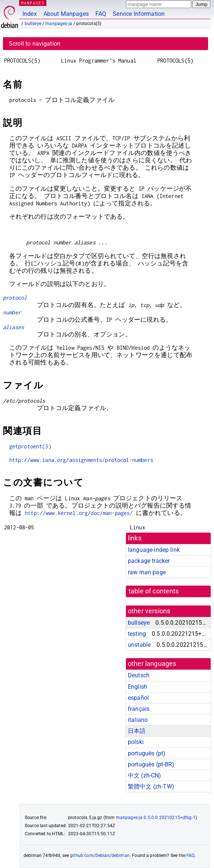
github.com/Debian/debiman (100, 855)
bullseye (33, 24)
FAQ (101, 14)
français (139, 709)
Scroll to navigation (35, 44)
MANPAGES (33, 3)
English (138, 687)
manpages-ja (59, 24)
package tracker (149, 561)
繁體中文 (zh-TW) (151, 786)
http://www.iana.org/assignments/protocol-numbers (81, 460)
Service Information (139, 14)
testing (137, 634)
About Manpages (66, 14)
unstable (139, 645)
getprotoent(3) (30, 446)
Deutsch (139, 675)
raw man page (147, 572)
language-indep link (154, 550)
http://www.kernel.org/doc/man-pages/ (79, 513)
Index (30, 14)
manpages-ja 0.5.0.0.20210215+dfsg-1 (156, 818)
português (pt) (147, 753)
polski (136, 742)
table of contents (154, 591)
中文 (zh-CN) (145, 775)
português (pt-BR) (151, 764)
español (138, 698)
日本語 (137, 731)
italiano (138, 720)
